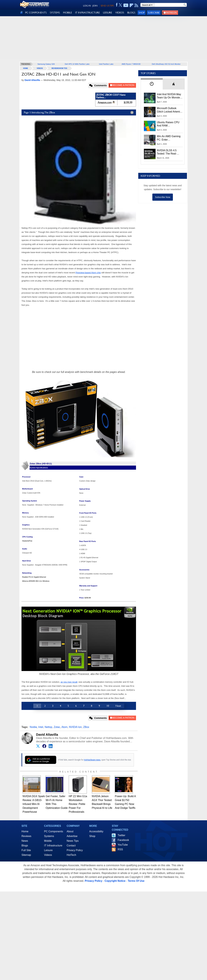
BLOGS (131, 13)
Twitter (121, 835)
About (70, 831)
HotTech (71, 855)
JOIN (95, 6)
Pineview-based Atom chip (88, 273)
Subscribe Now (163, 197)
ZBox (86, 727)
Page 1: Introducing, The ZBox (80, 113)
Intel (41, 727)
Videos (40, 68)
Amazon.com (105, 102)
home (26, 68)
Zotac (57, 727)
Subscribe (154, 13)
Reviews (26, 836)
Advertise (72, 836)
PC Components (54, 831)
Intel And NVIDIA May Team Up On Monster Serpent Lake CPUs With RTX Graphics (169, 96)
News (25, 841)
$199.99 (128, 102)
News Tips (73, 841)
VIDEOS (120, 13)
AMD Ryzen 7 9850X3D (131, 64)
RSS (120, 849)
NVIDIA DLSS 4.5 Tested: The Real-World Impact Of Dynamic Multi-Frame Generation (169, 152)
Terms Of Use (136, 881)
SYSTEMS (55, 13)
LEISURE (108, 13)
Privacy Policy (75, 850)
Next (118, 706)
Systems (49, 836)
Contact (71, 846)
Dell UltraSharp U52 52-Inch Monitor (166, 64)
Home (25, 831)
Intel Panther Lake (106, 64)
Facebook (123, 840)
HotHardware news (92, 760)
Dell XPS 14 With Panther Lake (77, 64)
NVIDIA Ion (75, 727)
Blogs (25, 846)
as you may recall (69, 682)
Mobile (48, 841)
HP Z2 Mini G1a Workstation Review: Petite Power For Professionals (78, 804)
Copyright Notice (115, 881)
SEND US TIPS (107, 6)
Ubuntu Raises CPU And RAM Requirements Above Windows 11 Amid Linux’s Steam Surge (169, 124)
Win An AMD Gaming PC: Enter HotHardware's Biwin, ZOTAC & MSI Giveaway (169, 138)
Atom (64, 727)
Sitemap (26, 855)
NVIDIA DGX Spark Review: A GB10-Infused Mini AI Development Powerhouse (34, 804)
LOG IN (87, 6)
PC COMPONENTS (36, 13)
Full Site (26, 850)
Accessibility (96, 831)
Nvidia (33, 727)
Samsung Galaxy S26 (46, 64)
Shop (142, 13)
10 (108, 706)
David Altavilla (47, 735)
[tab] (152, 84)
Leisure (48, 850)
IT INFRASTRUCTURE (87, 13)
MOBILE (68, 13)
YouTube (123, 845)
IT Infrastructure (53, 846)
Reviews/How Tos (59, 68)
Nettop (48, 727)
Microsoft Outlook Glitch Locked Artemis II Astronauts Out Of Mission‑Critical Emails (170, 110)
